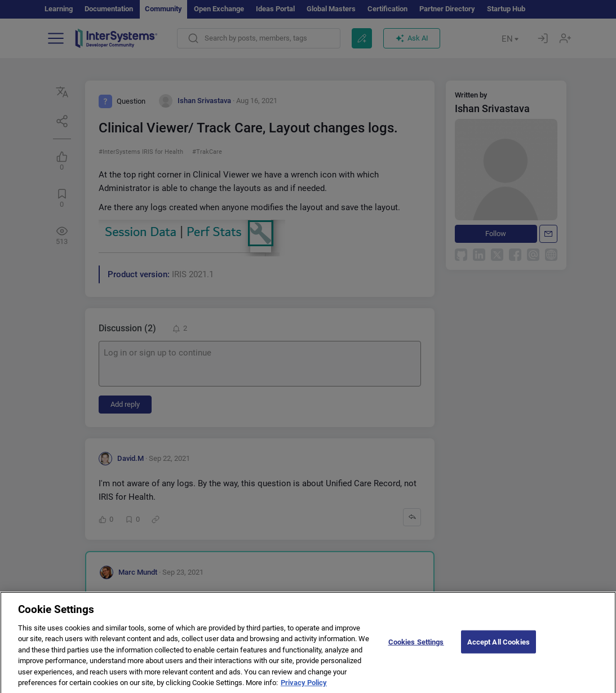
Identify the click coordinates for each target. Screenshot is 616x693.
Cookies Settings (416, 650)
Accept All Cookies (498, 650)
